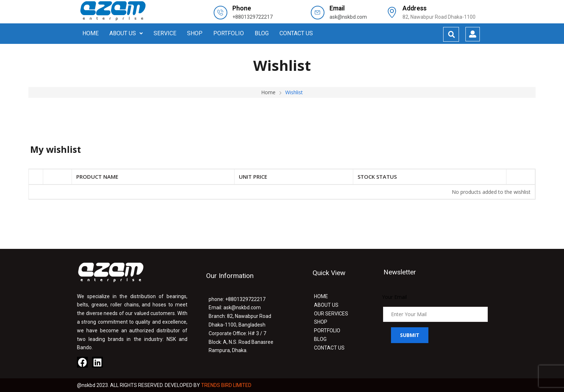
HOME (90, 33)
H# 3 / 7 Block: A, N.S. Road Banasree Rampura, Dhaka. (241, 342)
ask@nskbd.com (348, 17)
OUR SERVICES (331, 314)
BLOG (262, 33)
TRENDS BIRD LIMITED (226, 385)
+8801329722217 (253, 17)
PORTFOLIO (229, 33)
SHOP (195, 33)
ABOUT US (126, 33)
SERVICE (165, 33)
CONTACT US (296, 33)
